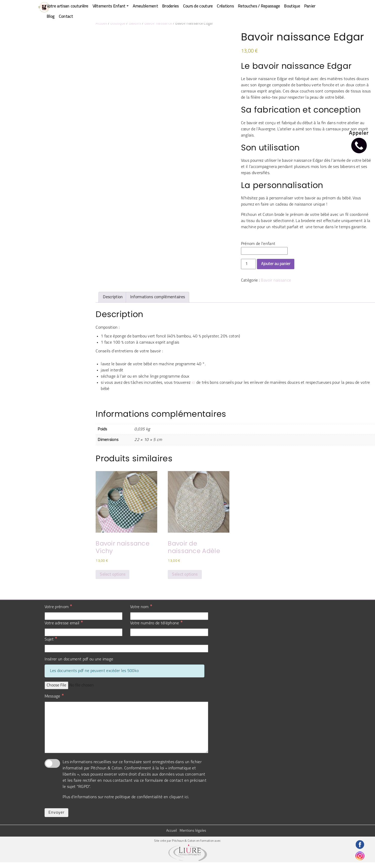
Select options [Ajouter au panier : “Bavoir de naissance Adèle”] (185, 575)
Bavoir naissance (158, 24)
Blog (51, 17)
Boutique (292, 6)
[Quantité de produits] (248, 264)
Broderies (170, 6)
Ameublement (145, 6)
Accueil (101, 24)
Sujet (51, 639)
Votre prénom (58, 607)
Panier (310, 6)
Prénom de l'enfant (258, 244)
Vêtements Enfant (109, 6)
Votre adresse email (64, 623)
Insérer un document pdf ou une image (79, 659)
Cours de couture (198, 6)
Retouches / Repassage (259, 6)
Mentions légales (193, 831)
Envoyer (56, 813)
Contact (66, 17)
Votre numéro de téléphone (156, 623)
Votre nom (141, 607)
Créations (225, 6)
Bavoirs (135, 24)
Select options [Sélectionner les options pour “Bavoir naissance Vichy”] (112, 575)
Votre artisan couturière (68, 6)
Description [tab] (113, 297)
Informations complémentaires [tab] (157, 297)
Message (54, 696)
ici (194, 383)
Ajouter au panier (276, 264)
